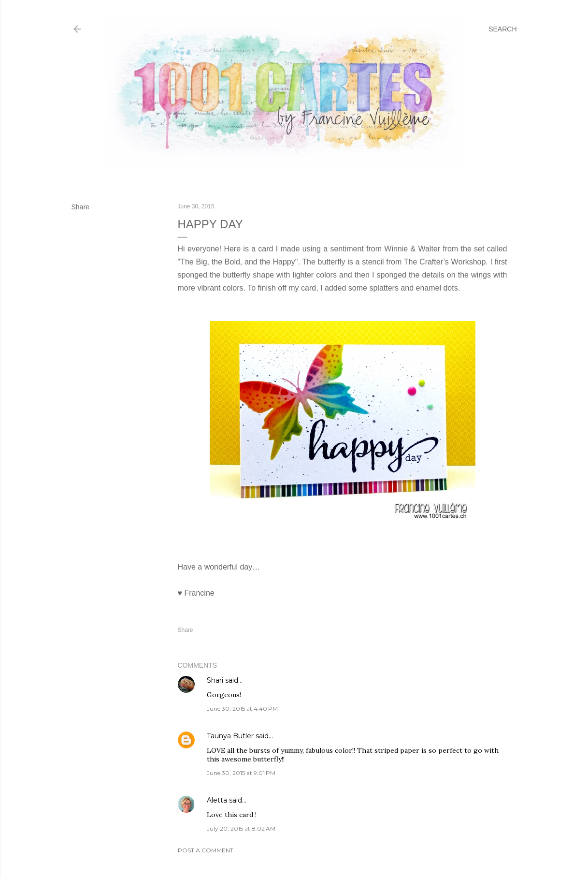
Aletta (217, 800)
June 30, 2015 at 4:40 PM (242, 709)
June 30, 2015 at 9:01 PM (241, 773)
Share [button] (80, 207)
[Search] (502, 29)
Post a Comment (206, 850)
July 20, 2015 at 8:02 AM (241, 828)
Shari (215, 680)
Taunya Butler (230, 736)
